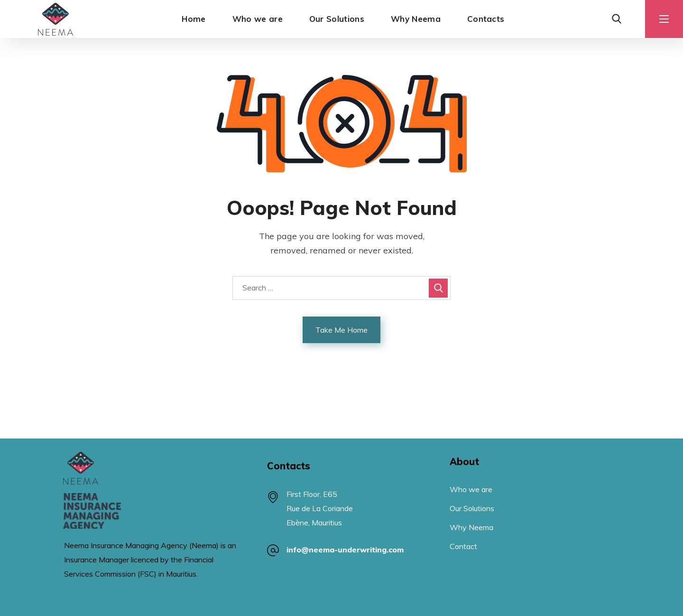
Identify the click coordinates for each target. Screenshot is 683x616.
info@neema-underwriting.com (345, 550)
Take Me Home (341, 330)
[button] (617, 19)
